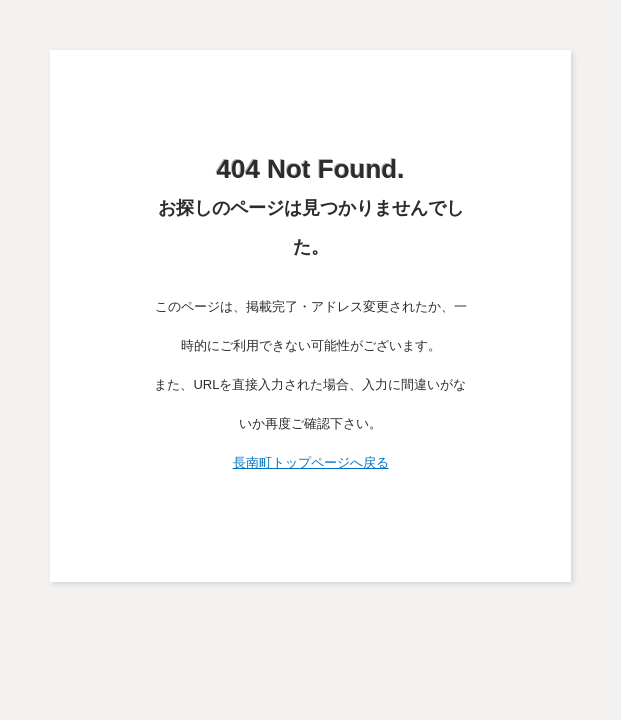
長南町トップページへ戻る (311, 462)
